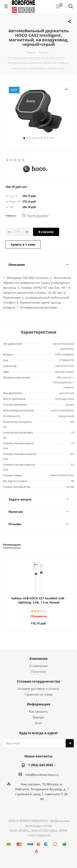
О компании (38, 666)
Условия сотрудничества (38, 681)
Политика (39, 672)
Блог (38, 723)
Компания (38, 659)
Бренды (38, 717)
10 (50, 138)
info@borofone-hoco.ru (42, 775)
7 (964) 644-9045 (41, 765)
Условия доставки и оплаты (39, 689)
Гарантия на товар (39, 694)
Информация (38, 704)
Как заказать (38, 711)
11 (53, 138)
